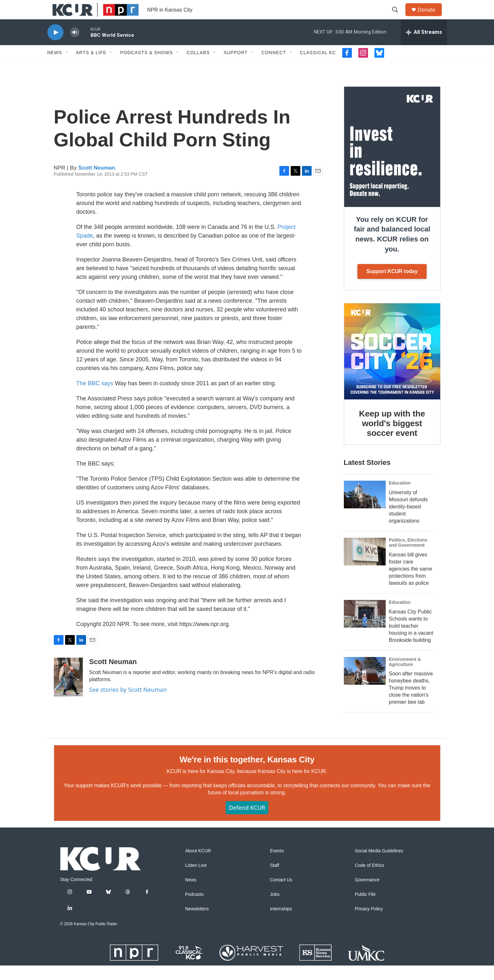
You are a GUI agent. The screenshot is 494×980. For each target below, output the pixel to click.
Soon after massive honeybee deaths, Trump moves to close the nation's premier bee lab (411, 702)
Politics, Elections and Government (408, 557)
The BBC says (95, 398)
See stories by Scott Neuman (128, 704)
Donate (431, 17)
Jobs (275, 909)
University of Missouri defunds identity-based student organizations (408, 521)
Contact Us (281, 894)
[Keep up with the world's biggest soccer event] (392, 366)
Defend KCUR (247, 822)
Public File (365, 909)
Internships (281, 923)
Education (400, 497)
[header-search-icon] (398, 17)
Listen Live (196, 880)
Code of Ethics (369, 880)
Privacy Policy (369, 923)
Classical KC (318, 67)
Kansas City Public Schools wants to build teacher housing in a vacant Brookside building (411, 640)
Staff (275, 880)
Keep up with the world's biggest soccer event (392, 438)
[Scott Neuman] (68, 691)
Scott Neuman (97, 182)
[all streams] (424, 47)
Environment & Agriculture (405, 676)
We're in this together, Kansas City (247, 774)
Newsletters (197, 923)
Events (277, 865)
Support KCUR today (392, 286)
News (55, 67)
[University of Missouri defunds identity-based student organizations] (365, 509)
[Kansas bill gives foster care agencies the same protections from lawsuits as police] (365, 566)
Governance (367, 894)
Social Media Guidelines (379, 865)
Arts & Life (91, 67)
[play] (55, 47)
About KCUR (198, 865)
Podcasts (195, 909)
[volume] (75, 47)
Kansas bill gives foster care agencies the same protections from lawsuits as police (411, 583)
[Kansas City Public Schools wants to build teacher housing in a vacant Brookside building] (365, 628)
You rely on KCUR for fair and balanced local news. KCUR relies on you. (392, 249)
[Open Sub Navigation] (67, 67)
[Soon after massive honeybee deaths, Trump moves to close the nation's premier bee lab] (365, 685)
